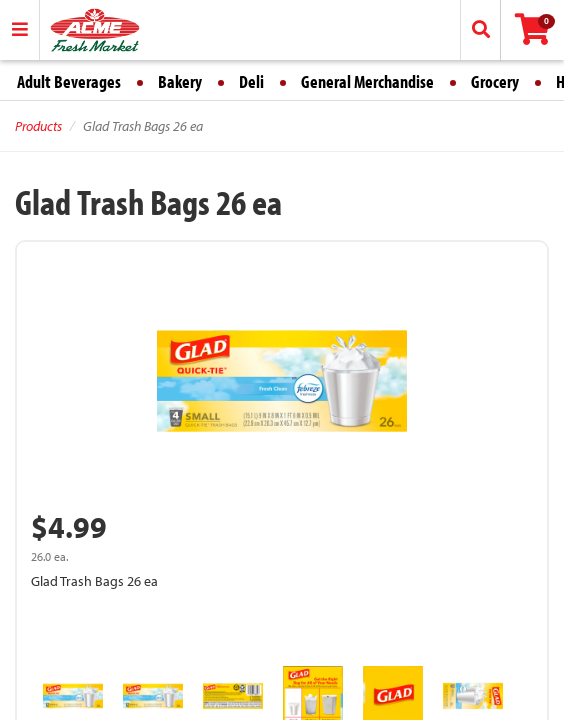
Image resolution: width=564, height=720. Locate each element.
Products (38, 126)
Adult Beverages (69, 81)
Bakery (180, 81)
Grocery (495, 81)
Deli (251, 81)
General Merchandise (367, 81)
